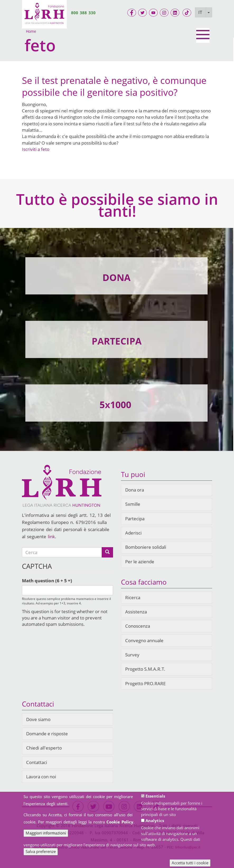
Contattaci (37, 762)
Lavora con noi (41, 777)
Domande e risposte (47, 734)
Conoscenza (138, 626)
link (51, 536)
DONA (116, 277)
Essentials (155, 796)
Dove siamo (38, 719)
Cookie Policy (120, 822)
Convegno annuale (144, 640)
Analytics (155, 821)
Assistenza (136, 612)
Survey (132, 655)
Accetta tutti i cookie (190, 863)
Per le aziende (140, 562)
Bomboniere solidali (146, 547)
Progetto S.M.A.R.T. (145, 669)
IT (200, 12)
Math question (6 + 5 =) (47, 581)
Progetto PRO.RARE (145, 683)
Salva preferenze (41, 852)
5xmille (133, 504)
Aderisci (133, 533)
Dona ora (135, 490)
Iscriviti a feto (36, 149)
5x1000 (115, 405)
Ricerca (133, 597)
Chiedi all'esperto (44, 748)
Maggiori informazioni (46, 833)
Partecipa (135, 519)
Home (31, 31)
